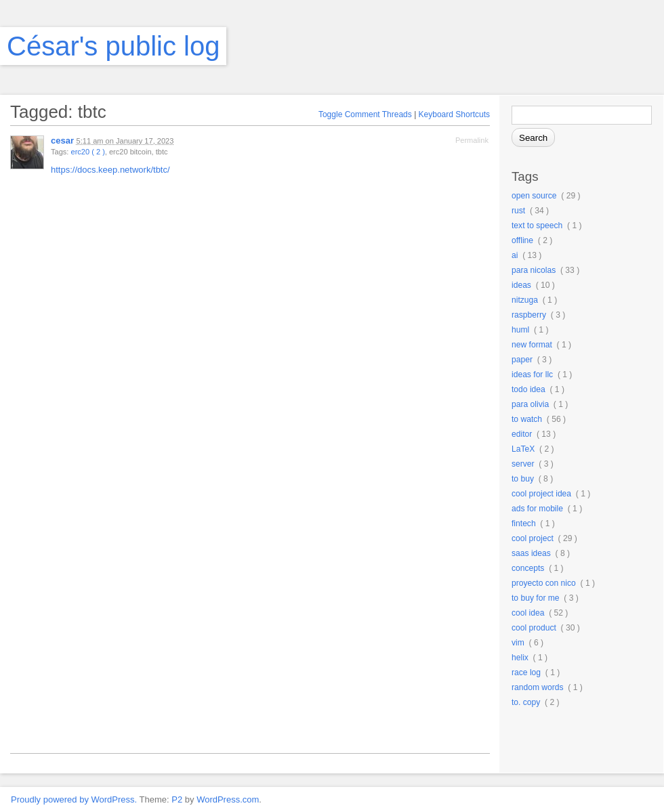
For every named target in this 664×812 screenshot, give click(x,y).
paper (522, 360)
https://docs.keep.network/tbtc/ (110, 170)
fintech (524, 523)
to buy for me (536, 598)
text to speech (537, 226)
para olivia (530, 404)
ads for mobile (537, 509)
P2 (177, 799)
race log (526, 672)
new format (532, 345)
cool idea (528, 613)
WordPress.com (228, 799)
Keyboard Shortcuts (454, 114)
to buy (523, 479)
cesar (62, 141)
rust (518, 211)
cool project (533, 538)
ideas (521, 285)
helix (520, 658)
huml (520, 330)
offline (522, 240)
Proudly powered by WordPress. (74, 799)
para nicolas (534, 270)
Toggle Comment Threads (365, 114)
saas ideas (531, 553)
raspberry (529, 315)
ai (515, 255)
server (523, 464)
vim (518, 643)
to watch (527, 419)
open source (534, 196)
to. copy (526, 702)
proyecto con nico (544, 583)
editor (522, 434)
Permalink (472, 140)
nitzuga (525, 300)
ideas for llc (532, 375)
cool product (534, 628)
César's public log (113, 46)
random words (538, 687)
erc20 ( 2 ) (87, 152)
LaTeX (523, 449)
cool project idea (541, 494)
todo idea (528, 389)
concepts (528, 568)
